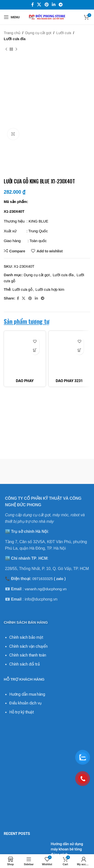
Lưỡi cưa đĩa (15, 39)
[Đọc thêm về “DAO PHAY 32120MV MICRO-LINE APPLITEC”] (35, 350)
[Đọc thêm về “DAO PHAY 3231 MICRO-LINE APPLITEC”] (79, 350)
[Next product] (16, 49)
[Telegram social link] (61, 5)
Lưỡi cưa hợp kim (50, 289)
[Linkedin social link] (54, 5)
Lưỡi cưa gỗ (23, 289)
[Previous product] (6, 49)
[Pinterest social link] (46, 5)
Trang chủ (12, 33)
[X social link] (39, 5)
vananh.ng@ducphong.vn (45, 589)
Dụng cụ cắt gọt (38, 33)
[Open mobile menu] (12, 17)
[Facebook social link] (33, 5)
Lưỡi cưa (64, 33)
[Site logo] (47, 17)
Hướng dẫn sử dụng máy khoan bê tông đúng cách (67, 849)
